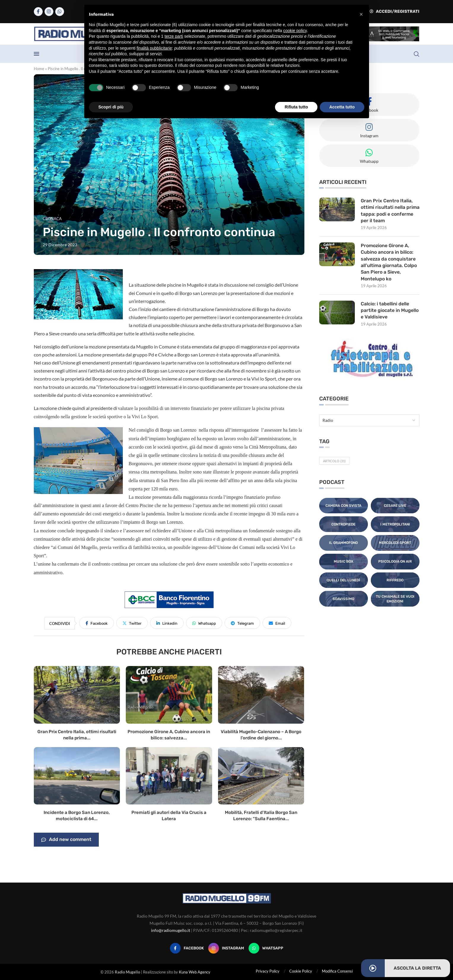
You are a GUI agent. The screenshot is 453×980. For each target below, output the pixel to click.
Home (39, 69)
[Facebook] (38, 12)
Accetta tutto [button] (342, 107)
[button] (361, 14)
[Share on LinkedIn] (167, 623)
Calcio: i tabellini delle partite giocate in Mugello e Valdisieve (390, 310)
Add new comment (66, 840)
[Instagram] (49, 12)
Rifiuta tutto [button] (296, 107)
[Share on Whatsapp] (204, 623)
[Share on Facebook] (97, 623)
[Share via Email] (277, 623)
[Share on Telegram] (242, 623)
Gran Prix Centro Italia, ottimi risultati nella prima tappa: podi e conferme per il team (390, 211)
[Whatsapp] (60, 12)
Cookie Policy (301, 971)
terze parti (174, 36)
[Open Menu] (36, 54)
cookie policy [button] (295, 31)
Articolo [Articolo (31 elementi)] (334, 461)
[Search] (417, 54)
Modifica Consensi (337, 971)
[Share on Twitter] (132, 623)
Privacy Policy (268, 971)
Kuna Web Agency (195, 972)
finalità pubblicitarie (154, 48)
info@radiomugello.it (171, 930)
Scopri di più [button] (111, 107)
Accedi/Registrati (395, 11)
